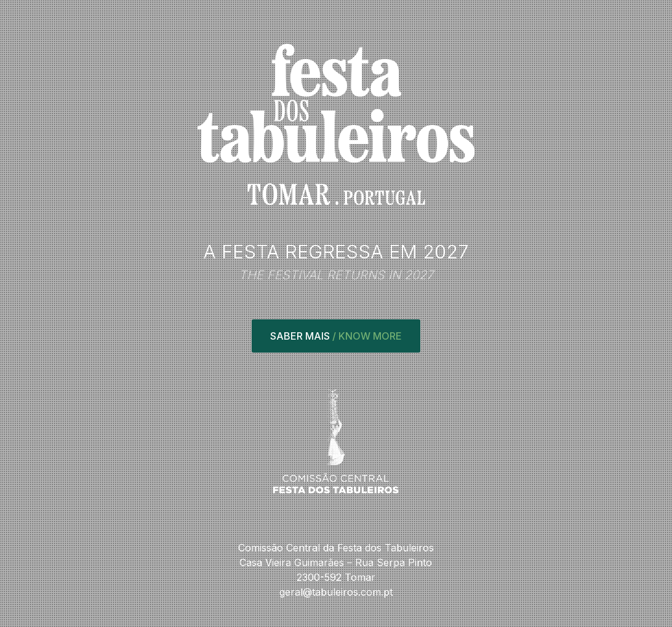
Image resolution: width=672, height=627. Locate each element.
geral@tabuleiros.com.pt (336, 592)
